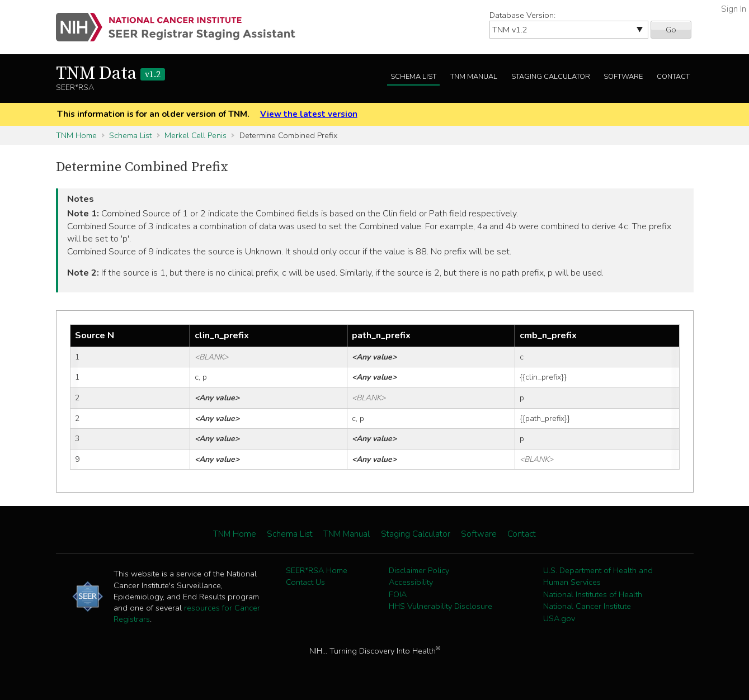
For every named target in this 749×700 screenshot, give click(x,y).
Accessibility (411, 582)
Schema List (413, 77)
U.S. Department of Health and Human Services (598, 576)
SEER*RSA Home (317, 570)
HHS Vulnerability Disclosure (441, 606)
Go (671, 30)
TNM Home (76, 135)
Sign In (734, 9)
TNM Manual (474, 77)
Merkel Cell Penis (196, 135)
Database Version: (522, 15)
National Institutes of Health (593, 594)
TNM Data (110, 74)
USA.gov (559, 618)
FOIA (398, 594)
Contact (673, 77)
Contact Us (305, 582)
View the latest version (309, 114)
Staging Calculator (551, 77)
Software (623, 77)
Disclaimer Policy (419, 570)
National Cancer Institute (587, 606)
